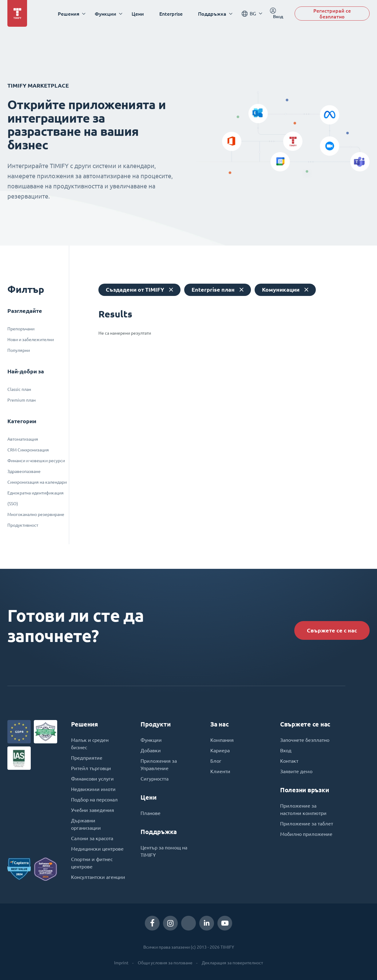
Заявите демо (296, 771)
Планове (151, 813)
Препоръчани (21, 329)
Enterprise (171, 14)
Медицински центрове (97, 849)
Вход (286, 750)
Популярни (19, 350)
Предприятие (87, 758)
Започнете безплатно (305, 740)
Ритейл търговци (91, 768)
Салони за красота (92, 838)
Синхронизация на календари (37, 482)
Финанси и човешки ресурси (36, 461)
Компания (222, 740)
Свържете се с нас (332, 630)
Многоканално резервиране (36, 514)
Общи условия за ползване (165, 963)
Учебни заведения (93, 810)
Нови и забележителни (31, 340)
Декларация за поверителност (232, 963)
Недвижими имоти (93, 789)
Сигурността (155, 779)
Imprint (121, 963)
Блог (216, 761)
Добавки (151, 750)
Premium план (22, 400)
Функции (151, 740)
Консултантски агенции (98, 877)
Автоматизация (23, 439)
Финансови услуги (92, 779)
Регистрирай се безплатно (332, 14)
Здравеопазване (24, 471)
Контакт (289, 761)
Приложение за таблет (307, 824)
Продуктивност (23, 525)
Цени (138, 14)
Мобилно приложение (306, 834)
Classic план (19, 389)
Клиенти (220, 771)
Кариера (220, 750)
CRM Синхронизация (28, 450)
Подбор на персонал (94, 800)
